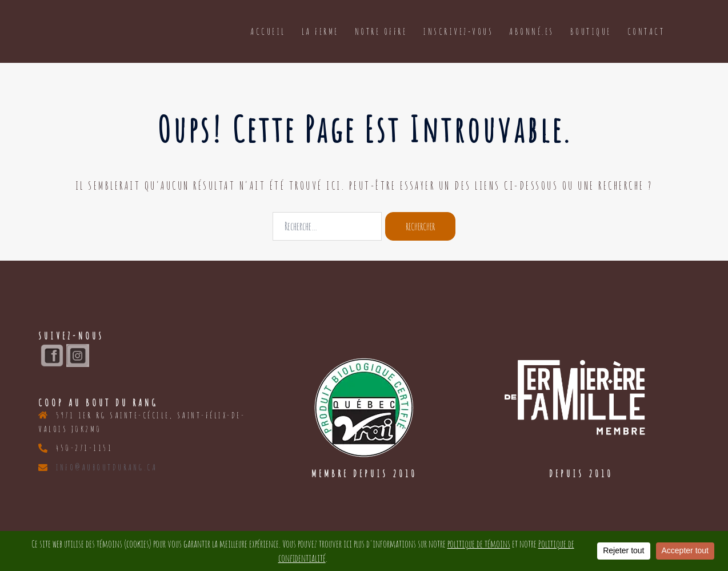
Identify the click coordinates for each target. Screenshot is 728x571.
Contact (646, 31)
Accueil (268, 31)
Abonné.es (532, 31)
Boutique (591, 31)
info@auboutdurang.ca (107, 467)
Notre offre (381, 31)
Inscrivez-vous (458, 31)
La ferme (320, 31)
